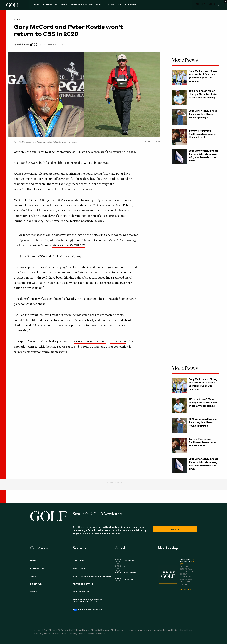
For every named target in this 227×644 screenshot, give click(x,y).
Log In (212, 4)
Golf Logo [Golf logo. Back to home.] (14, 5)
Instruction (43, 5)
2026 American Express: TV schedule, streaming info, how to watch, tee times (203, 156)
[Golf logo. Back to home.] (48, 516)
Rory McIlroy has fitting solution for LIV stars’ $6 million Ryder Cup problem (203, 76)
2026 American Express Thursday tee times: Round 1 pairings (203, 114)
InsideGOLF (125, 5)
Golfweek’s (30, 189)
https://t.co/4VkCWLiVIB (69, 245)
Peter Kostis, (46, 152)
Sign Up (175, 530)
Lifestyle (36, 584)
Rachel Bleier (23, 45)
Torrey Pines (118, 342)
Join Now (200, 4)
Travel (34, 592)
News (29, 5)
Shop (92, 5)
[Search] (219, 5)
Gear (57, 5)
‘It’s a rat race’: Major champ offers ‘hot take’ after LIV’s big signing (203, 94)
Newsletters (107, 5)
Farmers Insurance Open (90, 342)
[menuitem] (125, 5)
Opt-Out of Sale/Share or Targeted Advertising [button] (88, 601)
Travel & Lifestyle (75, 5)
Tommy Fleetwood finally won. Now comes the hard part (202, 134)
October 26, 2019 (71, 256)
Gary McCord (22, 152)
